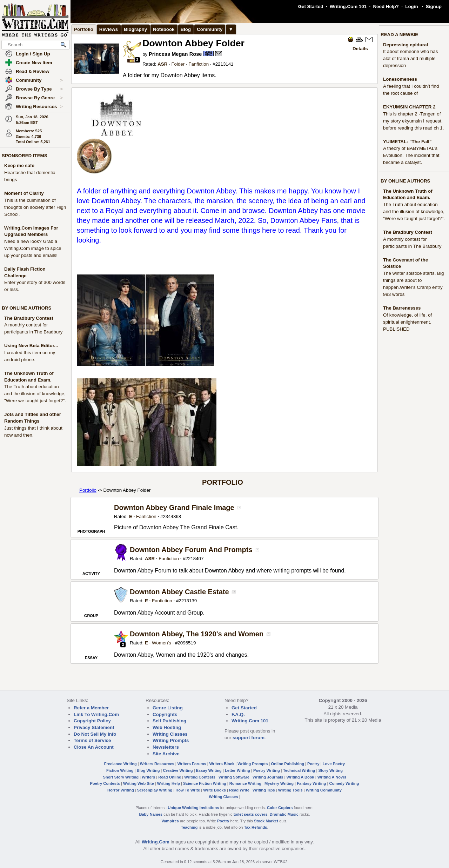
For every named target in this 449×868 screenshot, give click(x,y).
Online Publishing (288, 764)
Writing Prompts (171, 740)
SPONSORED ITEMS (25, 156)
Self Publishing (169, 721)
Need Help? (386, 6)
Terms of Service (92, 740)
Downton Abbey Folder (193, 43)
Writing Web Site (139, 783)
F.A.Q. (238, 714)
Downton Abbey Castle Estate (179, 592)
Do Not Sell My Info (95, 734)
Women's (162, 643)
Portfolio (84, 29)
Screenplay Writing (155, 790)
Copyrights (165, 714)
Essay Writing (209, 770)
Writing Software (234, 777)
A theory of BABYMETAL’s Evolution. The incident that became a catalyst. (411, 155)
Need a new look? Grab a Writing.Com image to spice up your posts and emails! (33, 248)
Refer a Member (91, 708)
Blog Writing (148, 770)
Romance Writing (245, 783)
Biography (135, 29)
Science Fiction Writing (205, 783)
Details (360, 49)
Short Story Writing (121, 777)
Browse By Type (39, 89)
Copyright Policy (92, 721)
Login (411, 6)
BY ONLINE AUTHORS (26, 308)
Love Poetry (334, 764)
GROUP (91, 616)
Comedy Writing (344, 783)
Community (39, 80)
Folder (178, 64)
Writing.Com (156, 842)
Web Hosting (167, 727)
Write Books (215, 790)
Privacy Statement (94, 727)
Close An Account (94, 747)
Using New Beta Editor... (31, 346)
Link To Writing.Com (96, 714)
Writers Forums (192, 764)
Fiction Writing (120, 770)
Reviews (109, 29)
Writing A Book (300, 777)
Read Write (239, 790)
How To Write (188, 790)
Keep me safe (19, 165)
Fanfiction (199, 64)
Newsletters (166, 747)
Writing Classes (170, 734)
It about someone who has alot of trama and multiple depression (410, 58)
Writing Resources (39, 107)
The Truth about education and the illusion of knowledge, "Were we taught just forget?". (35, 394)
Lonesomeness (400, 79)
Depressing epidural (406, 45)
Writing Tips (264, 790)
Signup (434, 6)
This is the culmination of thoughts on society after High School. (35, 207)
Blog (186, 29)
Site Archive (166, 754)
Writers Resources (157, 764)
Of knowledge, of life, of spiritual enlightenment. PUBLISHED (407, 322)
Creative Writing (178, 770)
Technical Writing (299, 770)
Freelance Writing (120, 764)
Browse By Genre (39, 98)
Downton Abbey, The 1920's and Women (197, 634)
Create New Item (34, 63)
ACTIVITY (91, 574)
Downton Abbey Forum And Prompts (191, 550)
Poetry (313, 764)
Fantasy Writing (311, 783)
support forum (249, 738)
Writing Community (324, 790)
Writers (148, 777)
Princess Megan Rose (175, 54)
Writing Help (169, 783)
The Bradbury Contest (29, 318)
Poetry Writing (267, 770)
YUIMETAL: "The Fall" (407, 142)
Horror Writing (121, 790)
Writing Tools (290, 790)
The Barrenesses (402, 308)
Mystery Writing (279, 783)
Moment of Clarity (24, 193)
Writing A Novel (332, 777)
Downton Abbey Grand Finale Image (174, 508)
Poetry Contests (105, 783)
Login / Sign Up (33, 54)
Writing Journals (268, 777)
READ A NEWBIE (399, 35)
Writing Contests (200, 777)
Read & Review (33, 71)
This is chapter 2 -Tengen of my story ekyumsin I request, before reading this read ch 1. (413, 121)
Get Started (311, 6)
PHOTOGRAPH (91, 531)
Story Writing (330, 770)
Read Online (170, 777)
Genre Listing (168, 708)
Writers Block (222, 764)
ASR (162, 64)
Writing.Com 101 (348, 6)
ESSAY (91, 658)
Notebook (164, 29)
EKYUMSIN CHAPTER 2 (409, 107)
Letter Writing (237, 770)
